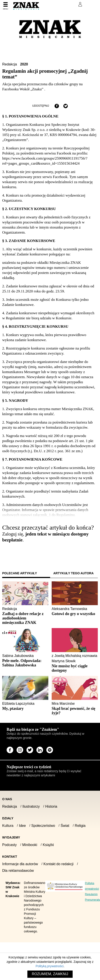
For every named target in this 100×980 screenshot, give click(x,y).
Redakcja (10, 64)
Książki (48, 845)
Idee (22, 826)
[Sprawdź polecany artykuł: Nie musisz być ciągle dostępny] (75, 668)
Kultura (8, 826)
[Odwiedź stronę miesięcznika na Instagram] (20, 750)
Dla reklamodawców (18, 871)
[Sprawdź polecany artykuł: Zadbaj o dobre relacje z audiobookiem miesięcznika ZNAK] (25, 618)
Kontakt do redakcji (58, 864)
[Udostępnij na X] (66, 106)
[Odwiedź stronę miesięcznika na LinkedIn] (40, 750)
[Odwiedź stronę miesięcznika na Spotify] (50, 750)
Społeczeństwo (43, 826)
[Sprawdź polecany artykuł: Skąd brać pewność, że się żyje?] (75, 711)
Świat (65, 826)
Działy (8, 818)
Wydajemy (11, 837)
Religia (80, 826)
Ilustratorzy (31, 806)
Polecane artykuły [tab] (20, 573)
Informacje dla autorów (20, 864)
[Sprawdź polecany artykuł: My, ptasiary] (25, 709)
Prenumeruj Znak (58, 4)
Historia (51, 806)
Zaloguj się (14, 552)
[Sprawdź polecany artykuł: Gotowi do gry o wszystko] (75, 614)
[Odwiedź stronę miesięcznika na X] (30, 750)
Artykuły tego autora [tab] (74, 573)
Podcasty (9, 845)
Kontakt (10, 857)
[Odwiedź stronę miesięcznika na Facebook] (10, 750)
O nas (7, 799)
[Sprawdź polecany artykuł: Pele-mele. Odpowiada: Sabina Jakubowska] (25, 663)
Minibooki (30, 845)
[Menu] (6, 6)
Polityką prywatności (50, 966)
